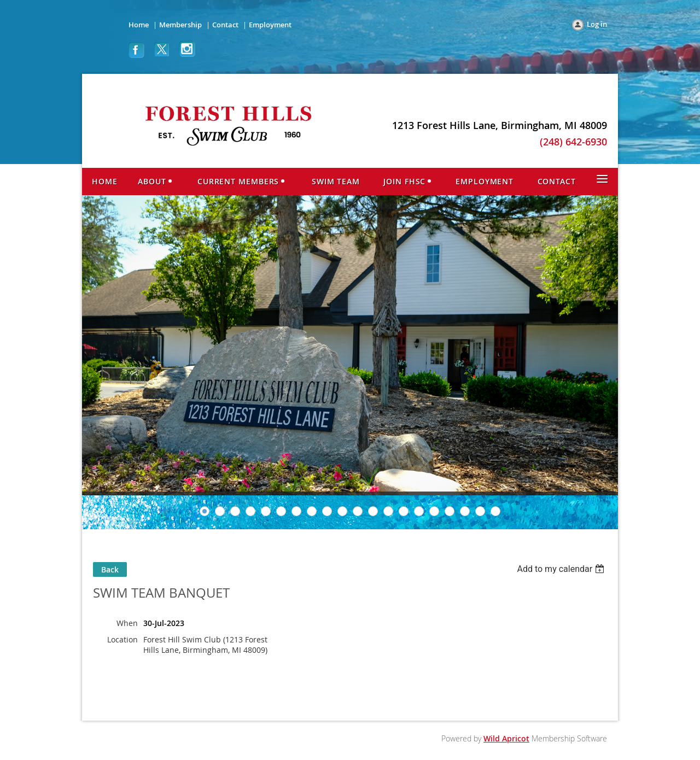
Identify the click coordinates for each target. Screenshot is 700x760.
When (127, 623)
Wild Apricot (506, 738)
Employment (270, 25)
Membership (180, 25)
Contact (225, 25)
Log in (597, 24)
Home (139, 25)
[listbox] (562, 569)
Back (110, 569)
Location (122, 639)
